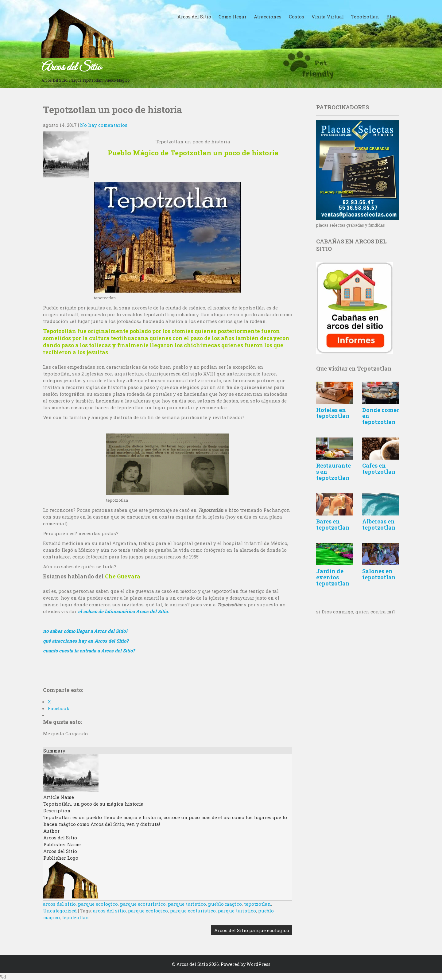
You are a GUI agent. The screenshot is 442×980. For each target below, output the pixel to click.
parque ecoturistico (143, 904)
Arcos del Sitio (71, 68)
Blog (392, 17)
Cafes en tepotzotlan (379, 469)
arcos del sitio (59, 904)
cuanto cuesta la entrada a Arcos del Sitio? (89, 651)
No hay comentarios (104, 125)
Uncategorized (60, 911)
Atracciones (268, 17)
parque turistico (187, 904)
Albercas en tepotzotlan (379, 524)
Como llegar (233, 17)
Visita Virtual (328, 17)
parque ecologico (98, 904)
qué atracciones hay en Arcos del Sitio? (86, 641)
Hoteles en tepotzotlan (333, 413)
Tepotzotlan (365, 17)
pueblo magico (225, 904)
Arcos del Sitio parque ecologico (252, 930)
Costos (297, 17)
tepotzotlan (258, 904)
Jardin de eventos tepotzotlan (333, 577)
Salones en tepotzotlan (379, 574)
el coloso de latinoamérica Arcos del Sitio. (123, 611)
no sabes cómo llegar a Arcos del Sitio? (85, 631)
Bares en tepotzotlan (333, 524)
